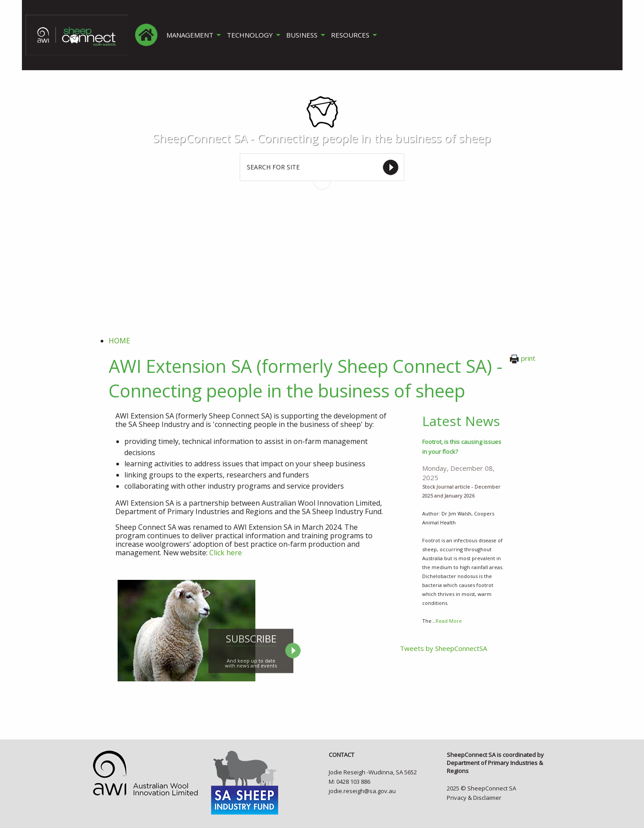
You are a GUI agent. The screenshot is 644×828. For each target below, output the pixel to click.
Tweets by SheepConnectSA (443, 648)
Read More (449, 621)
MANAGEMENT (190, 35)
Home (119, 341)
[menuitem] (146, 35)
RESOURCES (352, 35)
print (522, 358)
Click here (226, 553)
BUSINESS (303, 35)
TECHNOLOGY (250, 35)
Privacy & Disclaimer (474, 798)
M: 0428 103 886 (350, 782)
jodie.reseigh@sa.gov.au (362, 791)
